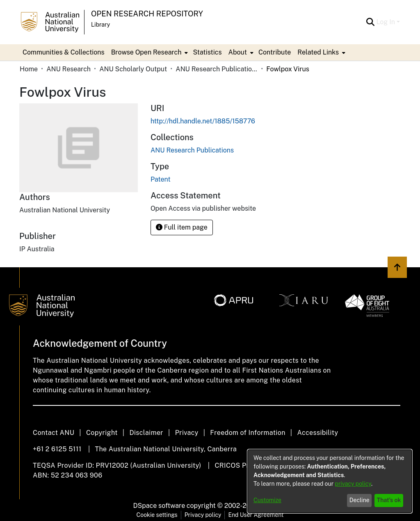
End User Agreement (256, 515)
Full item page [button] (182, 227)
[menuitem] (149, 52)
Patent (161, 179)
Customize (267, 500)
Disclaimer (146, 433)
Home (29, 69)
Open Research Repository (147, 14)
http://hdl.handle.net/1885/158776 (203, 121)
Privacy (187, 433)
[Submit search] (370, 22)
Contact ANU (54, 433)
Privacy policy (203, 515)
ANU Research (68, 69)
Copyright (102, 433)
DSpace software (159, 506)
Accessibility (317, 433)
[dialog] (330, 481)
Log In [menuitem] (386, 22)
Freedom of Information (248, 433)
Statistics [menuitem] (207, 52)
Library (100, 25)
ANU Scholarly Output (133, 69)
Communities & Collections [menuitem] (64, 52)
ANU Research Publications (217, 69)
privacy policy (353, 484)
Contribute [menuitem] (275, 52)
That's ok (389, 500)
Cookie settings (157, 515)
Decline (360, 500)
